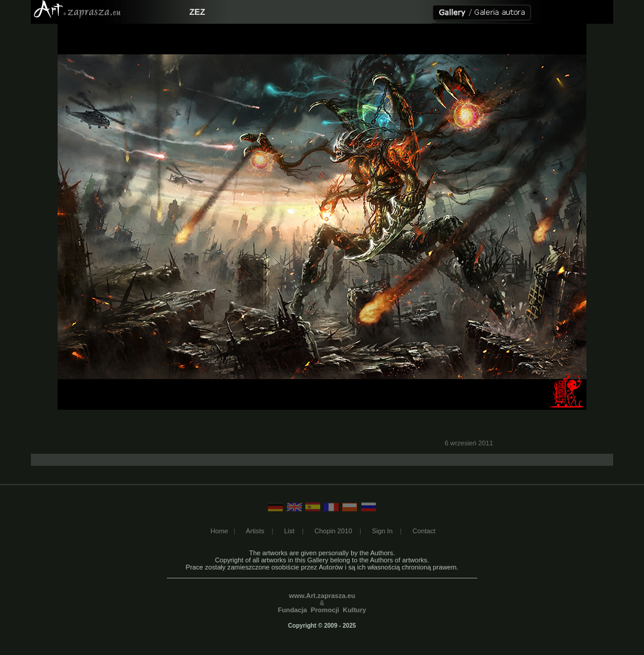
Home (219, 531)
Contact (424, 531)
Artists (255, 531)
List (289, 531)
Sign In (382, 531)
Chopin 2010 (333, 531)
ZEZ (197, 12)
